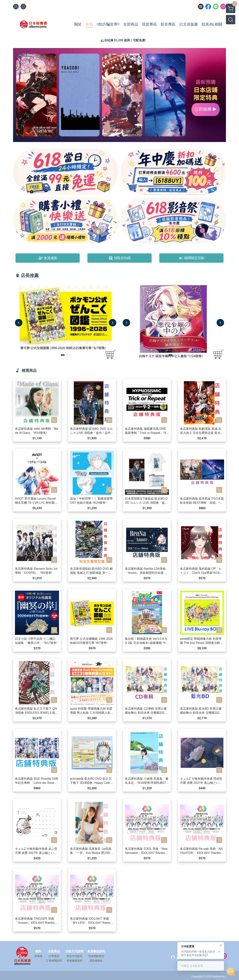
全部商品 (54, 951)
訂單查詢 (54, 956)
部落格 (38, 956)
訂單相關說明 (54, 961)
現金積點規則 (96, 956)
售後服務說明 (75, 961)
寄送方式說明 (75, 956)
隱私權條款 (96, 961)
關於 (38, 951)
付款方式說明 (75, 951)
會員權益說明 (96, 951)
